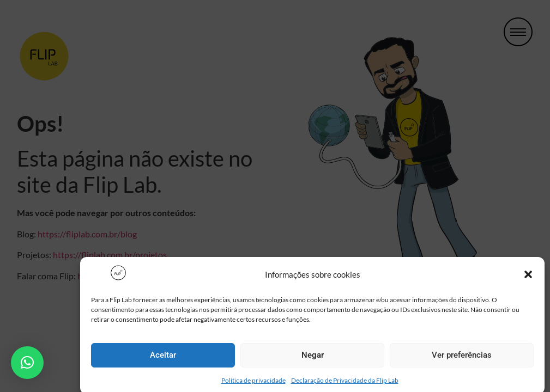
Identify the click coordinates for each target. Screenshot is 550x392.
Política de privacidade (253, 384)
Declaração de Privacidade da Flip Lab (345, 384)
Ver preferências (462, 359)
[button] (528, 278)
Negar (313, 359)
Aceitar (163, 359)
